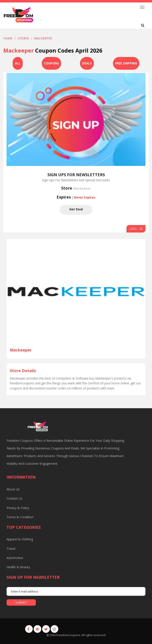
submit (21, 602)
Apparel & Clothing (20, 539)
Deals (87, 63)
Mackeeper (43, 38)
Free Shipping (126, 63)
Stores (23, 38)
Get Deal (76, 210)
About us (13, 489)
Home (8, 38)
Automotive (15, 558)
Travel (11, 549)
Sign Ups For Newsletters (76, 175)
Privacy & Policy (18, 508)
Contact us (14, 498)
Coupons (51, 63)
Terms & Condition (20, 517)
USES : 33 (136, 229)
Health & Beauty (18, 567)
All (18, 63)
